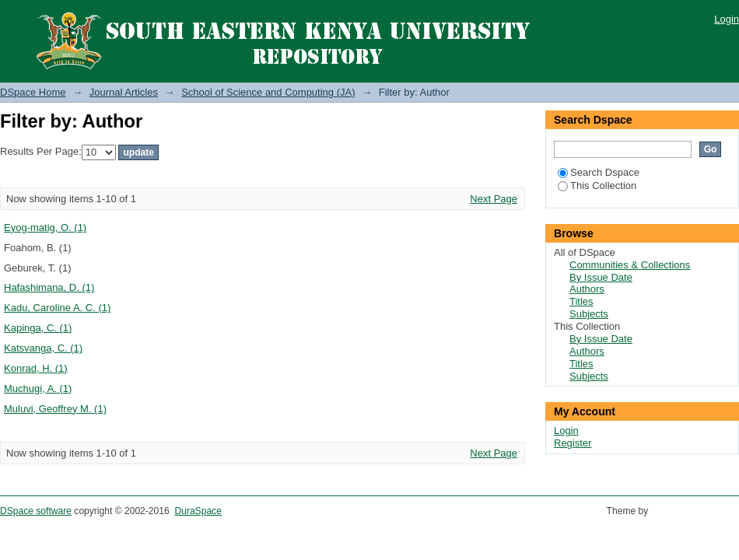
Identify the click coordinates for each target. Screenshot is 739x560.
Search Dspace (599, 172)
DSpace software (36, 511)
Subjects (589, 314)
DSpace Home (33, 92)
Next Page (494, 199)
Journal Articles (124, 92)
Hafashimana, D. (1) (49, 287)
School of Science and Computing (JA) (268, 92)
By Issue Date (601, 277)
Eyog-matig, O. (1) (45, 227)
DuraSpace (198, 511)
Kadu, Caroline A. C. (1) (57, 308)
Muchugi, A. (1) (38, 388)
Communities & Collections (630, 265)
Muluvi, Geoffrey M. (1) (55, 409)
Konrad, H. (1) (36, 368)
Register (573, 443)
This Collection (597, 185)
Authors (587, 289)
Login (727, 19)
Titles (581, 301)
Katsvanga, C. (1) (43, 348)
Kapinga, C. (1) (38, 328)
